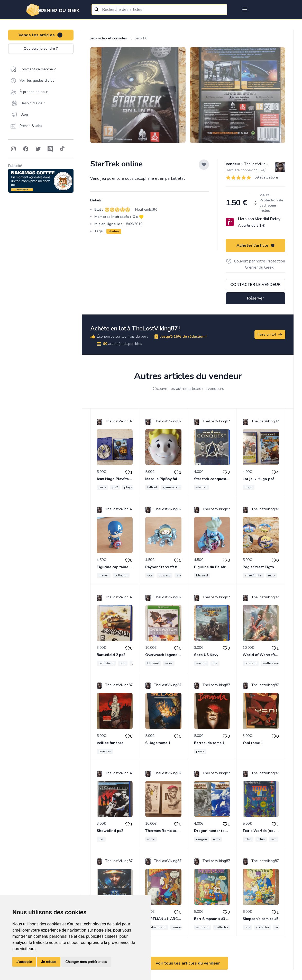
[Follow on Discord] (50, 149)
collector (121, 575)
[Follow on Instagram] (13, 149)
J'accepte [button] (24, 962)
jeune (102, 487)
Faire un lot (270, 335)
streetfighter (253, 575)
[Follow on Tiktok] (62, 149)
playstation (132, 487)
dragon (202, 839)
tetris (261, 839)
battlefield (106, 663)
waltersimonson (275, 663)
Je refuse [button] (49, 962)
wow (169, 663)
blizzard (164, 575)
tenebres (105, 751)
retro (271, 575)
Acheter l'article (256, 245)
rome (151, 839)
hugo (249, 487)
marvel (104, 575)
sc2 (150, 575)
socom (201, 663)
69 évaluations (267, 177)
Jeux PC (141, 38)
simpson (179, 927)
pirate (200, 751)
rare (274, 839)
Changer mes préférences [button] (86, 962)
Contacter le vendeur (255, 285)
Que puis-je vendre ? (41, 49)
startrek (114, 231)
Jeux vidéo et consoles (109, 38)
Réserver (255, 298)
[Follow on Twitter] (38, 149)
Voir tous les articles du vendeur (188, 963)
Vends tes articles (41, 35)
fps (215, 663)
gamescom (171, 487)
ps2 (115, 487)
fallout (152, 487)
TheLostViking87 (257, 164)
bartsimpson (157, 927)
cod (123, 663)
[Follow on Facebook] (26, 149)
